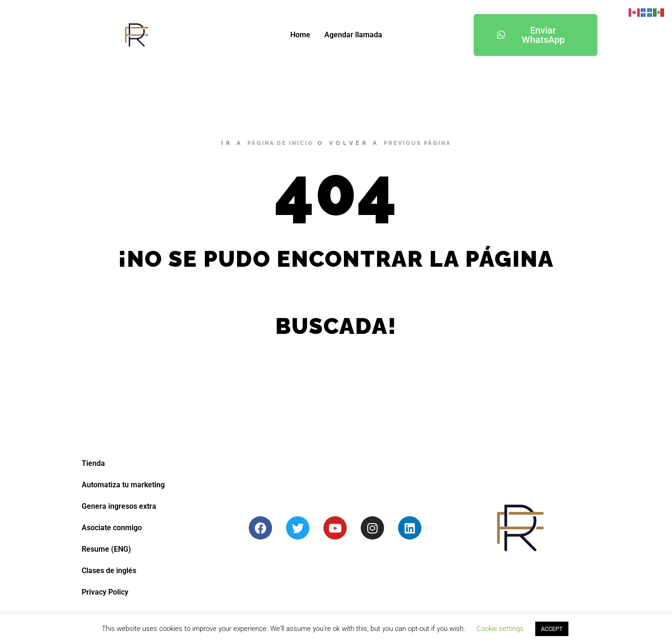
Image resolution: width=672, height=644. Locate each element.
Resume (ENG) (106, 549)
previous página (417, 143)
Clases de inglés (109, 571)
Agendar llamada (353, 35)
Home (300, 35)
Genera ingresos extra (119, 506)
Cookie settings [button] (500, 629)
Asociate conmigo (112, 528)
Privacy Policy (105, 592)
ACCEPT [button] (552, 629)
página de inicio (280, 143)
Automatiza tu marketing (123, 485)
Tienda (93, 463)
